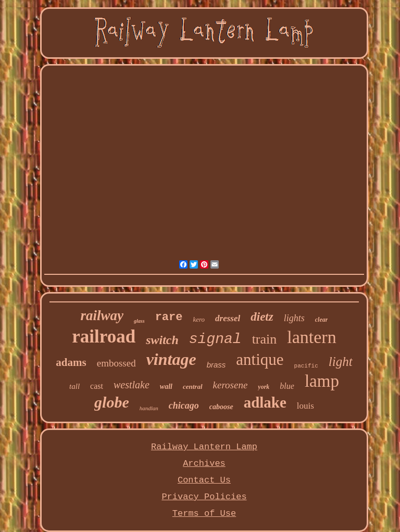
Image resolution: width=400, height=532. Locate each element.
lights (294, 318)
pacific (306, 366)
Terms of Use (204, 514)
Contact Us (204, 480)
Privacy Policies (204, 497)
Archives (204, 464)
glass (139, 321)
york (264, 387)
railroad (104, 337)
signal (215, 339)
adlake (265, 402)
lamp (322, 381)
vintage (171, 359)
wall (166, 387)
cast (97, 386)
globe (112, 402)
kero (199, 319)
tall (74, 386)
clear (322, 320)
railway (102, 315)
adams (71, 362)
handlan (149, 408)
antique (260, 359)
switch (162, 340)
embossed (116, 363)
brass (216, 365)
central (193, 387)
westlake (132, 385)
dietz (262, 317)
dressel (228, 318)
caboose (221, 407)
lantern (311, 337)
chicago (184, 406)
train (265, 339)
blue (287, 386)
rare (169, 317)
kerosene (230, 385)
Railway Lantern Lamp (204, 447)
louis (305, 406)
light (341, 362)
